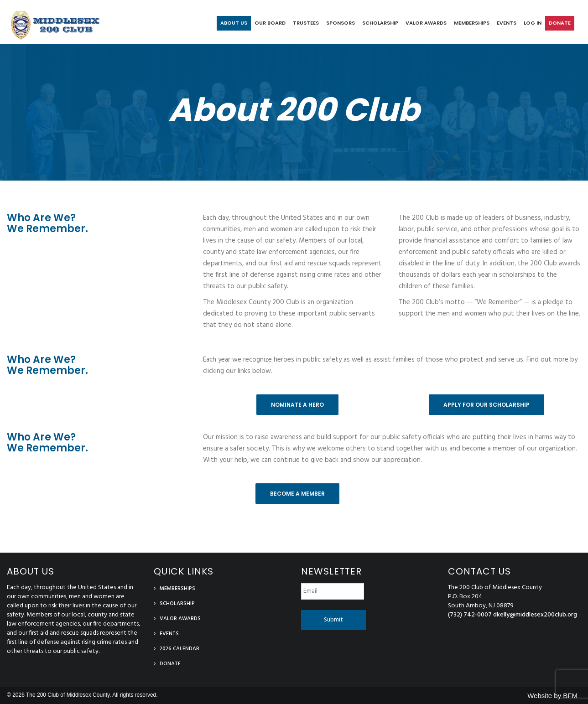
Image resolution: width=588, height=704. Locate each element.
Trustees (306, 23)
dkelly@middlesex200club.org (535, 615)
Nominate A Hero (297, 405)
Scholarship (380, 23)
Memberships (472, 23)
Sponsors (341, 23)
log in (533, 23)
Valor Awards (426, 23)
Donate (560, 23)
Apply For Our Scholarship (487, 405)
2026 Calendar (180, 649)
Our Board (270, 23)
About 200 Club (294, 110)
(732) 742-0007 (470, 615)
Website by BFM (552, 696)
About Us (234, 23)
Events (507, 23)
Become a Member (297, 494)
